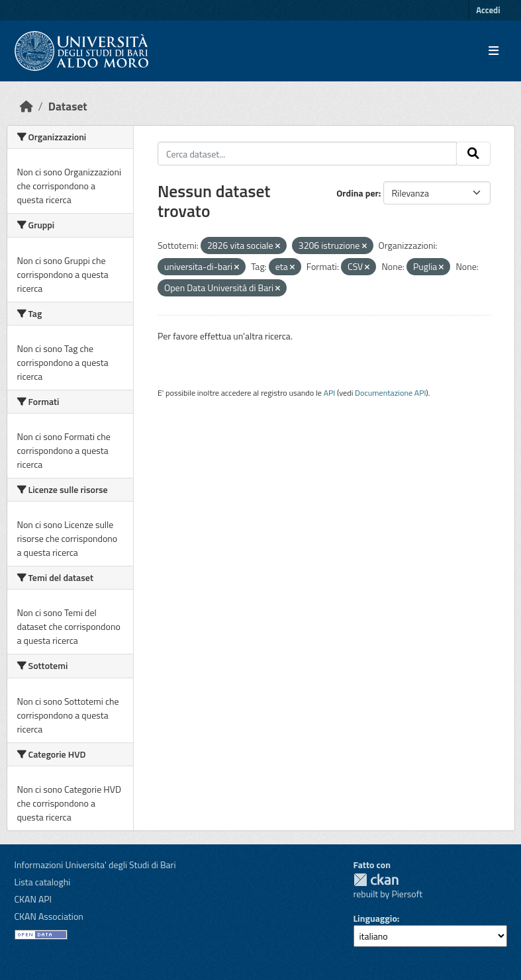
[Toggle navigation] (494, 51)
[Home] (26, 106)
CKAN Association (49, 916)
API (330, 393)
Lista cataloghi (43, 882)
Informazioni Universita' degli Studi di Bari (95, 865)
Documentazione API (390, 393)
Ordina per (357, 193)
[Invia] (473, 154)
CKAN (376, 880)
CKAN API (33, 899)
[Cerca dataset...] (307, 154)
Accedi (488, 10)
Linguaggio (375, 918)
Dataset (68, 106)
